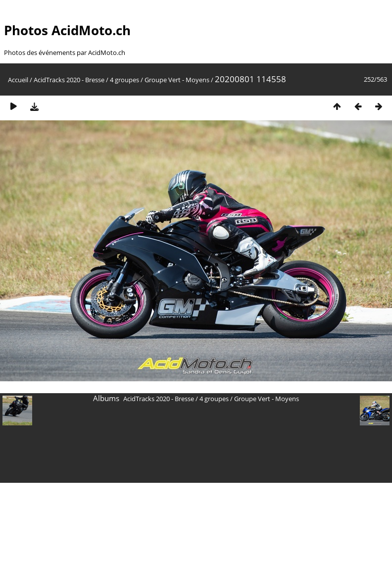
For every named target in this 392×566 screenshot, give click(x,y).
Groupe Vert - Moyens (177, 80)
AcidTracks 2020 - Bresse (69, 80)
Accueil (18, 80)
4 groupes (124, 80)
